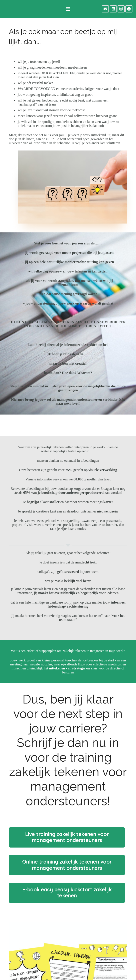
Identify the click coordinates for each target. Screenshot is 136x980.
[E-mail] (105, 9)
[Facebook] (129, 9)
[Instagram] (121, 9)
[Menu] (68, 9)
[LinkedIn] (113, 9)
